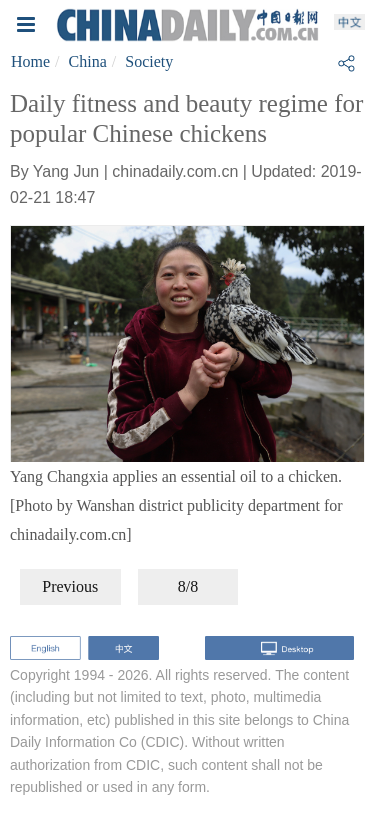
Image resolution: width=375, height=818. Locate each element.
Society (149, 61)
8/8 (188, 586)
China (88, 61)
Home (30, 61)
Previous (70, 586)
